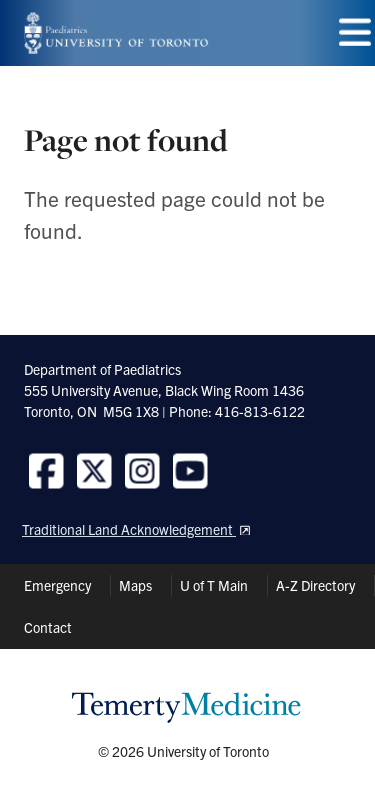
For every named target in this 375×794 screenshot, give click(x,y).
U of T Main (214, 585)
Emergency (57, 585)
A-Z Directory (315, 585)
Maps (135, 585)
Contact (48, 627)
